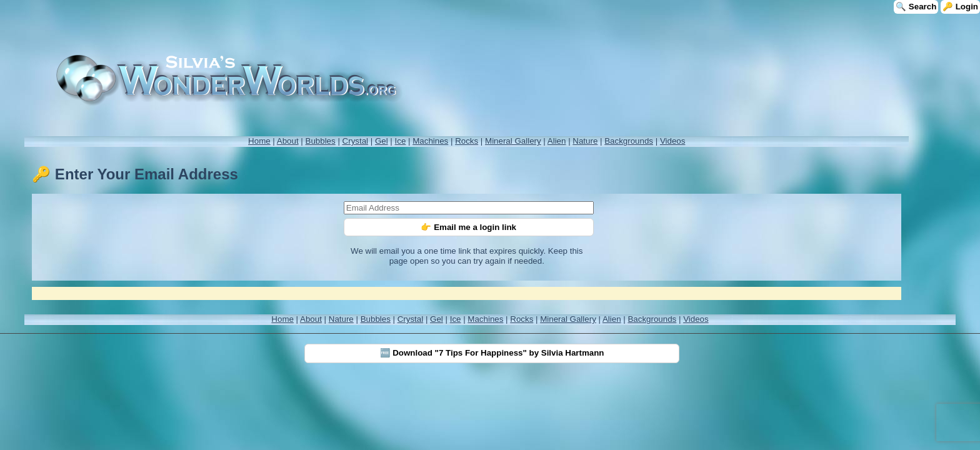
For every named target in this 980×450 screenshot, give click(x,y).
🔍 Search (916, 7)
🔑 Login (960, 7)
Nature (585, 141)
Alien (557, 141)
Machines (430, 141)
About (288, 141)
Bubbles (321, 141)
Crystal (355, 141)
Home (259, 141)
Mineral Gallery (513, 141)
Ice (401, 141)
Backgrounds (629, 141)
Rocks (467, 141)
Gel (382, 141)
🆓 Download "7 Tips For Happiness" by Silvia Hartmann (492, 353)
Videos (673, 141)
